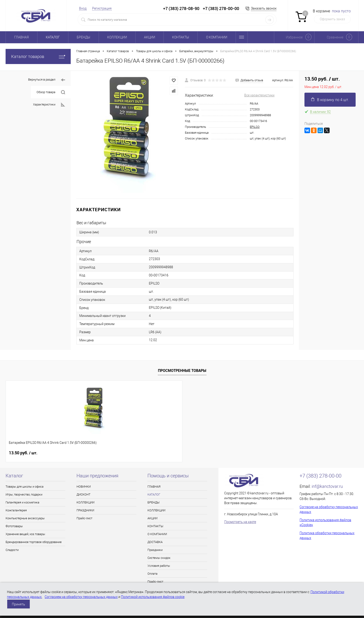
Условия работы (159, 566)
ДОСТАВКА (155, 542)
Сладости (12, 550)
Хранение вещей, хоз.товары (25, 534)
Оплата (152, 574)
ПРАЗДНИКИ (85, 510)
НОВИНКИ (84, 487)
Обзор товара (51, 92)
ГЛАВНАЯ (22, 37)
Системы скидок (159, 558)
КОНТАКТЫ (181, 37)
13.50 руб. (23, 453)
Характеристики (49, 105)
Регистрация (102, 8)
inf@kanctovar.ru (327, 486)
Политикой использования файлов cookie (153, 597)
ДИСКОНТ (83, 494)
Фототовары (14, 526)
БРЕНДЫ (83, 37)
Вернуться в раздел (47, 80)
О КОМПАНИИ (217, 37)
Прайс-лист (84, 518)
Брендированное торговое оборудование (34, 542)
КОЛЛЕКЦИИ (117, 37)
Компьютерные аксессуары (25, 518)
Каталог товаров (38, 56)
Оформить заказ (332, 19)
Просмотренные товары (182, 370)
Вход (83, 8)
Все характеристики (259, 95)
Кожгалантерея (16, 510)
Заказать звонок (264, 8)
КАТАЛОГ (53, 37)
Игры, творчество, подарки (24, 494)
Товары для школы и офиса (25, 487)
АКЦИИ (150, 37)
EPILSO (255, 127)
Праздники (155, 550)
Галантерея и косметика (22, 502)
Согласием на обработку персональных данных (81, 597)
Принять (18, 604)
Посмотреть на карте (240, 522)
